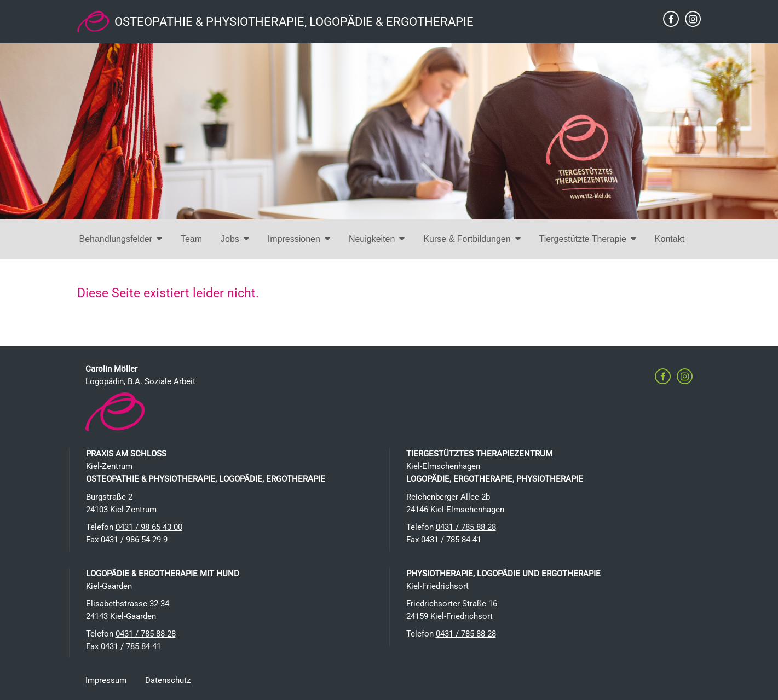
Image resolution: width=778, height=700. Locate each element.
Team (191, 239)
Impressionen (299, 239)
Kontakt (670, 239)
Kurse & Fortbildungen (472, 239)
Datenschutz (168, 680)
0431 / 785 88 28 (466, 527)
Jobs (235, 239)
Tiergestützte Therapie (588, 239)
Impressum (106, 680)
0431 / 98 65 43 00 (149, 527)
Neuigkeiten (377, 239)
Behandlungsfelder (121, 239)
